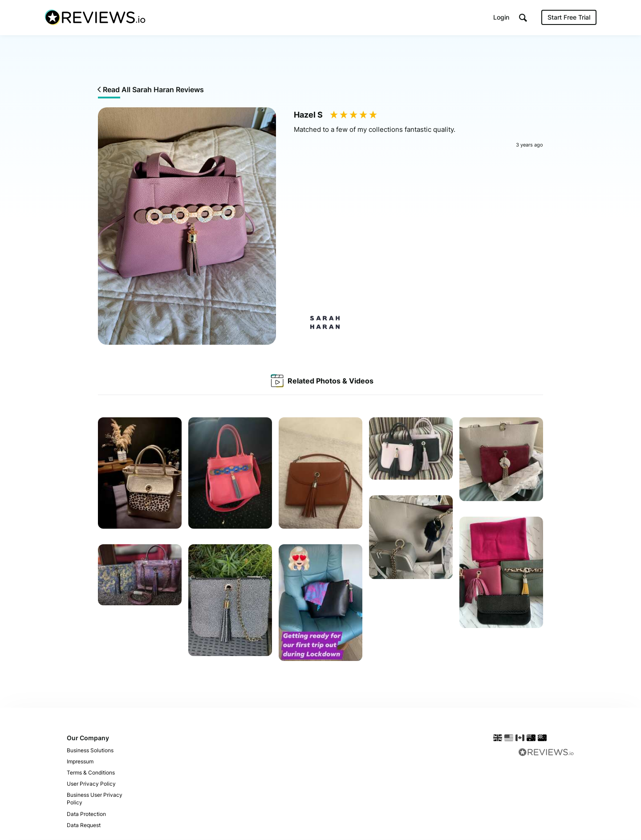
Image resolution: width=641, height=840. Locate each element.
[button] (523, 18)
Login (501, 18)
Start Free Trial (569, 18)
